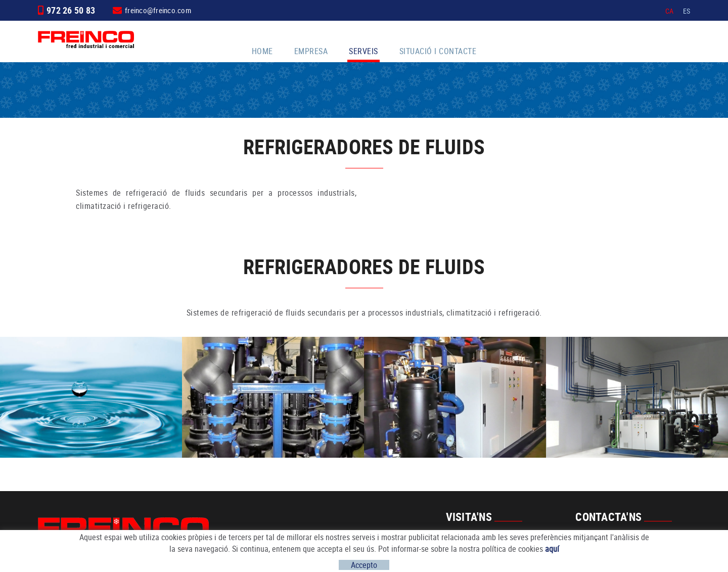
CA (670, 11)
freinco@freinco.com (158, 10)
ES (687, 11)
